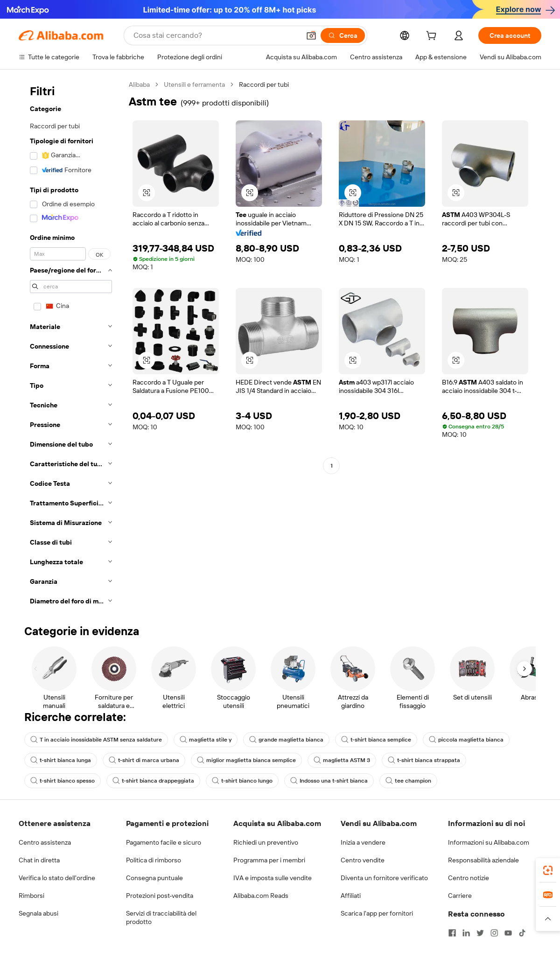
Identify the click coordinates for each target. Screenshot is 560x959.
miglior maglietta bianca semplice (246, 760)
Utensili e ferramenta (194, 84)
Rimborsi (31, 896)
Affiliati (351, 896)
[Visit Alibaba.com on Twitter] (480, 933)
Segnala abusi (38, 913)
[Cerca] (343, 35)
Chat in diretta (39, 860)
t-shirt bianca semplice (376, 740)
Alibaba (139, 84)
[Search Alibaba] (216, 35)
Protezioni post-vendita (160, 896)
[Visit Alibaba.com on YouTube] (508, 933)
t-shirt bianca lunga (61, 760)
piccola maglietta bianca (466, 740)
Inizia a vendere (363, 842)
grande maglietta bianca (286, 740)
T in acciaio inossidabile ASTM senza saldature (96, 740)
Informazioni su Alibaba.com (489, 842)
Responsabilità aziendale (483, 860)
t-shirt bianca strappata (424, 760)
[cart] (433, 37)
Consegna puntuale (154, 878)
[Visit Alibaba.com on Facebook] (452, 933)
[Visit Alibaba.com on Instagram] (494, 933)
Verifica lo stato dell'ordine (57, 878)
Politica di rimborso (154, 860)
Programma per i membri (269, 860)
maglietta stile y (206, 740)
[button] (311, 35)
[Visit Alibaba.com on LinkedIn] (466, 933)
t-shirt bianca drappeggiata (153, 781)
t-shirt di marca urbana (144, 760)
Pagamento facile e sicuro (164, 842)
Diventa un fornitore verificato (384, 878)
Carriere (460, 896)
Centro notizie (469, 878)
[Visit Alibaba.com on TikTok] (522, 933)
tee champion (408, 781)
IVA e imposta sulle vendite (273, 878)
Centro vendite (363, 860)
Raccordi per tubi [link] (264, 84)
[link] (548, 870)
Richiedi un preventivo (266, 842)
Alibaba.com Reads (261, 896)
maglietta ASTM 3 (342, 760)
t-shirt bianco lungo (242, 781)
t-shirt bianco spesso (63, 781)
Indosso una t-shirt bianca (329, 781)
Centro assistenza (45, 842)
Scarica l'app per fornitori (377, 913)
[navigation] (71, 346)
